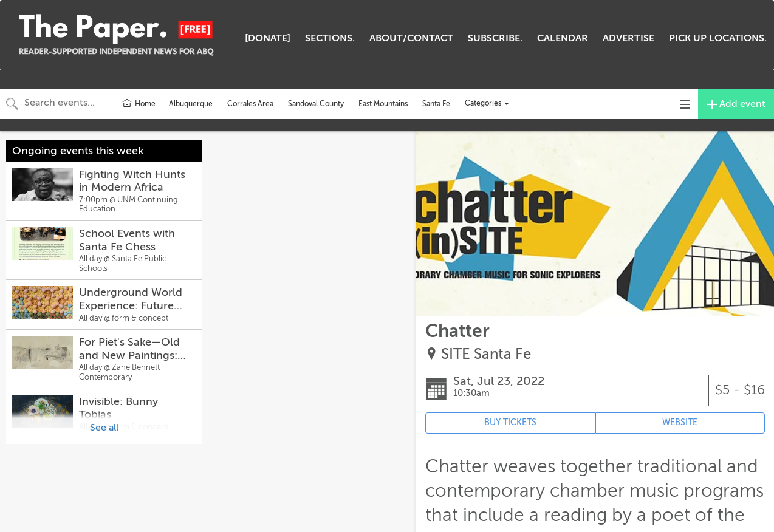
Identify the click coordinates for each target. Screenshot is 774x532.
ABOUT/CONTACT (411, 38)
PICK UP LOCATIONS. (718, 38)
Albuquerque (191, 104)
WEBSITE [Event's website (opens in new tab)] (680, 422)
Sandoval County (316, 104)
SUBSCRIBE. (495, 38)
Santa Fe (436, 104)
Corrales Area (250, 104)
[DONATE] (268, 38)
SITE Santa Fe (486, 354)
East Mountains (383, 104)
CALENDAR (563, 38)
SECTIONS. (330, 38)
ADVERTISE (628, 38)
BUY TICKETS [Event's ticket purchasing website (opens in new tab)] (510, 422)
